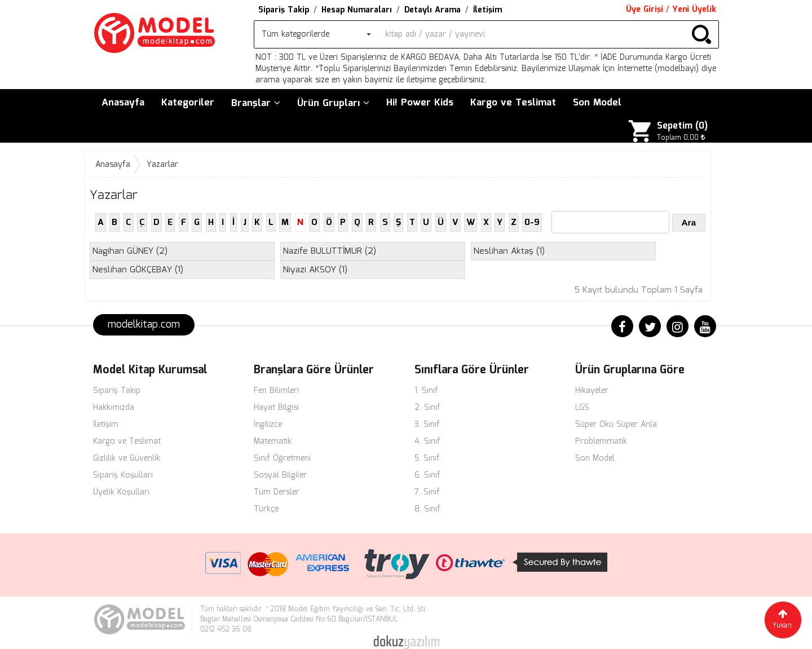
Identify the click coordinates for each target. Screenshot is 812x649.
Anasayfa (123, 103)
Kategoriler (188, 103)
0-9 (532, 222)
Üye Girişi (645, 10)
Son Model (597, 103)
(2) (130, 251)
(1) (509, 251)
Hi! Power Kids (420, 103)
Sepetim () (682, 126)
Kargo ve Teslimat (513, 103)
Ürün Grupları (333, 103)
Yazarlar (162, 165)
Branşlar (256, 103)
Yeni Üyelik (694, 10)
